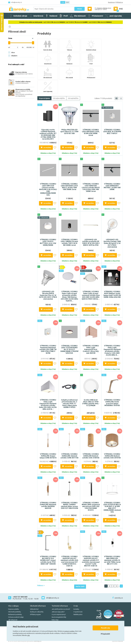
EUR (67, 2)
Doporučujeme (44, 98)
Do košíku (47, 148)
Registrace (111, 2)
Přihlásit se (119, 2)
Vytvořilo (117, 641)
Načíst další (80, 586)
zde (28, 635)
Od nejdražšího (73, 98)
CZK (63, 2)
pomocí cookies (69, 631)
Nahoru (41, 585)
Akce (13, 52)
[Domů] (10, 26)
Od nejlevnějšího (59, 98)
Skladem (14, 56)
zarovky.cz (119, 598)
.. (119, 586)
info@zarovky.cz (17, 2)
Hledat (80, 9)
